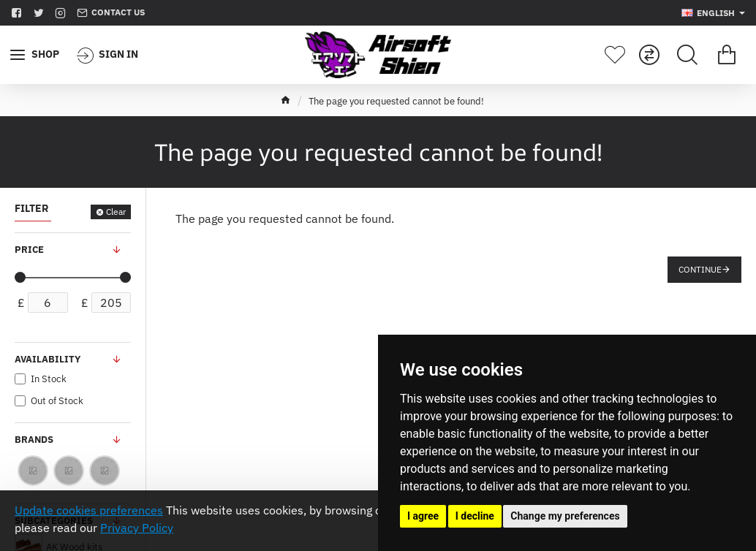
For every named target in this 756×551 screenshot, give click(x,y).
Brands (34, 440)
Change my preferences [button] (565, 516)
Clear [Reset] (116, 212)
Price (29, 250)
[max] (111, 303)
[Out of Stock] (20, 401)
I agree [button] (423, 516)
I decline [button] (475, 516)
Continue (700, 269)
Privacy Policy (137, 528)
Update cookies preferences (89, 510)
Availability (48, 359)
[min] (48, 303)
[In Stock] (20, 379)
